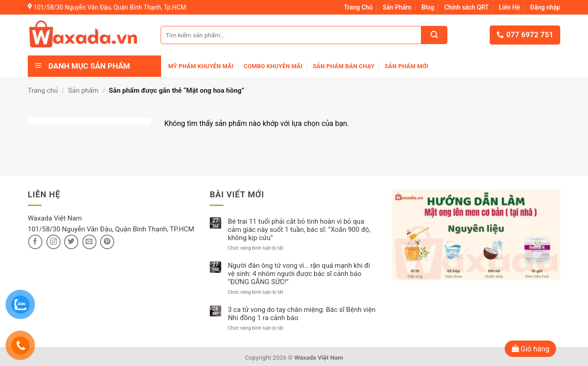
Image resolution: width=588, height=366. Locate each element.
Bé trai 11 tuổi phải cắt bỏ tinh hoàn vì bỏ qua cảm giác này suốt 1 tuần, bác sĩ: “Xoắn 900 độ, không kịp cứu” (299, 230)
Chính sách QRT (466, 7)
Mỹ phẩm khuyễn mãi (201, 66)
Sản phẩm (84, 90)
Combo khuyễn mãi (273, 66)
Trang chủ (43, 90)
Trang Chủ (358, 7)
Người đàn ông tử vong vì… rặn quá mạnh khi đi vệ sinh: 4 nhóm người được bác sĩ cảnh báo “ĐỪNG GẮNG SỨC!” (299, 274)
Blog (428, 7)
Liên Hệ (509, 7)
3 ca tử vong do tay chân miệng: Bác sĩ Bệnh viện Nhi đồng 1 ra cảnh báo (302, 314)
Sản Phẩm (397, 7)
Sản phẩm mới (406, 66)
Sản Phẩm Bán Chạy (344, 66)
